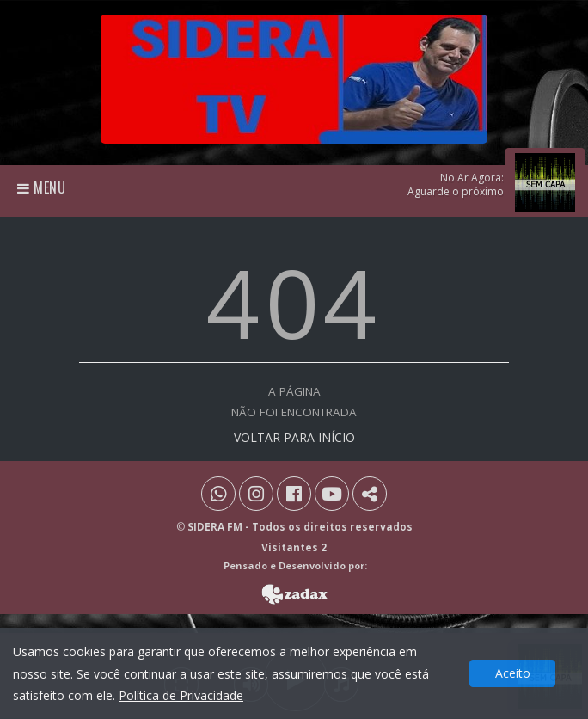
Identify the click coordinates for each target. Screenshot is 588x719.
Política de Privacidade (181, 695)
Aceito (513, 673)
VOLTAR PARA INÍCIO (294, 437)
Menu (42, 187)
